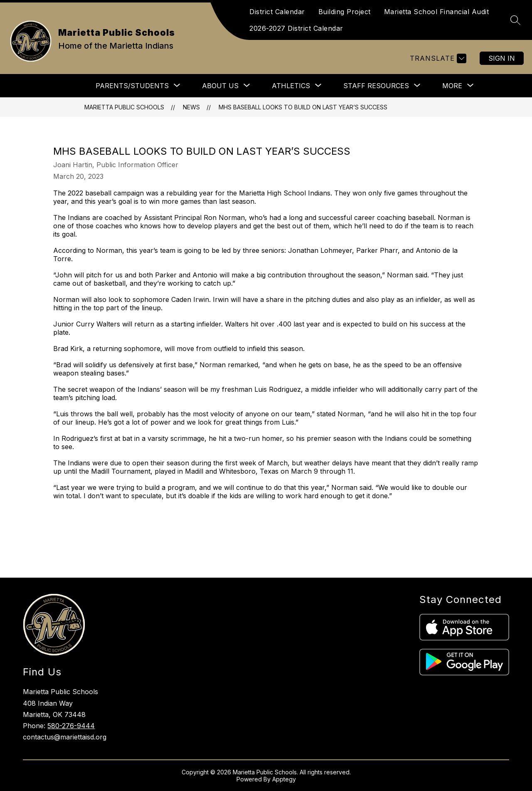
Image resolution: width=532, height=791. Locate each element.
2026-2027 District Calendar (296, 28)
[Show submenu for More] (452, 86)
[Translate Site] (437, 58)
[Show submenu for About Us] (220, 86)
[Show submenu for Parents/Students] (132, 86)
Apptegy (284, 779)
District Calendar (277, 12)
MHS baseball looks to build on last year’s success (303, 107)
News (191, 107)
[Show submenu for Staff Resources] (376, 86)
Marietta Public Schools (124, 107)
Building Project (345, 12)
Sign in (502, 58)
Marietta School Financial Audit (437, 12)
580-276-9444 (71, 726)
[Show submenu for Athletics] (291, 86)
